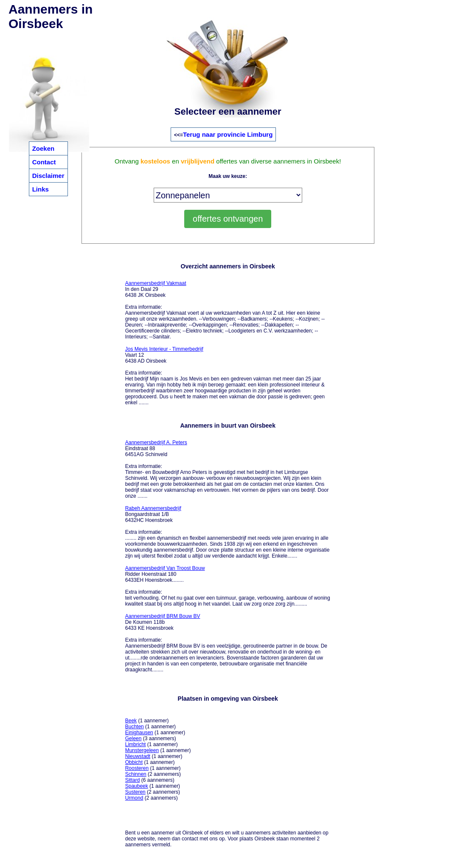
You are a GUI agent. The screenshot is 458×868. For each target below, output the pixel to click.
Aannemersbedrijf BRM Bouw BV (163, 616)
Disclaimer (48, 176)
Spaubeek (137, 786)
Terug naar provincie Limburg (228, 134)
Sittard (133, 780)
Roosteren (137, 768)
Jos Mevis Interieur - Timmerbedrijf (164, 349)
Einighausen (139, 733)
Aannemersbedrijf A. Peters (156, 442)
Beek (131, 721)
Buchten (135, 727)
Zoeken (44, 148)
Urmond (134, 798)
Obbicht (134, 762)
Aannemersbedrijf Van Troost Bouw (165, 568)
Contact (44, 162)
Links (41, 189)
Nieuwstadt (138, 756)
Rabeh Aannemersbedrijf (153, 508)
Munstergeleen (142, 750)
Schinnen (136, 774)
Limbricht (136, 744)
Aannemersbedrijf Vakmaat (156, 283)
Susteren (135, 792)
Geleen (133, 738)
